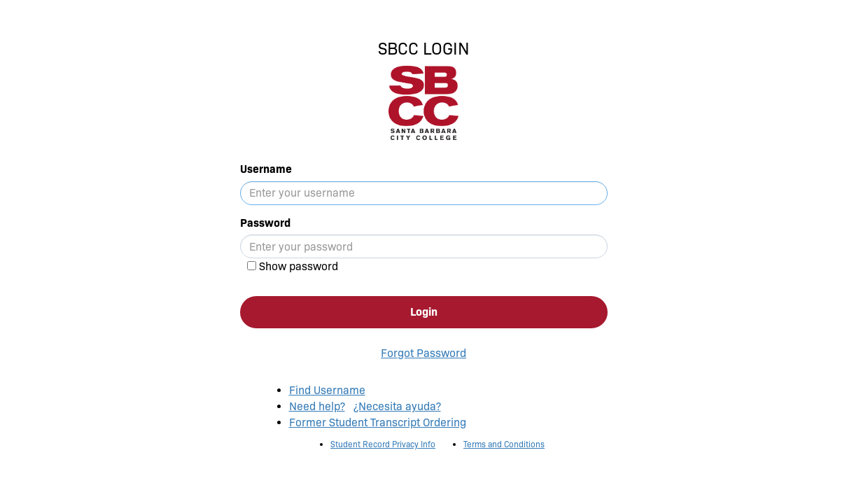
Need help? (317, 406)
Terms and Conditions (504, 444)
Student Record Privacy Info (383, 444)
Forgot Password (423, 353)
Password (265, 223)
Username (266, 169)
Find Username (327, 390)
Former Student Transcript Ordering (378, 422)
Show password (299, 266)
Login (424, 312)
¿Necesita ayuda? (397, 406)
